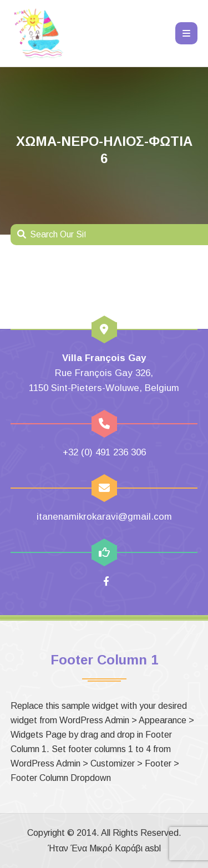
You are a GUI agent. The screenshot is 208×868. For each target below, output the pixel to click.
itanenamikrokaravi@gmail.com (104, 517)
